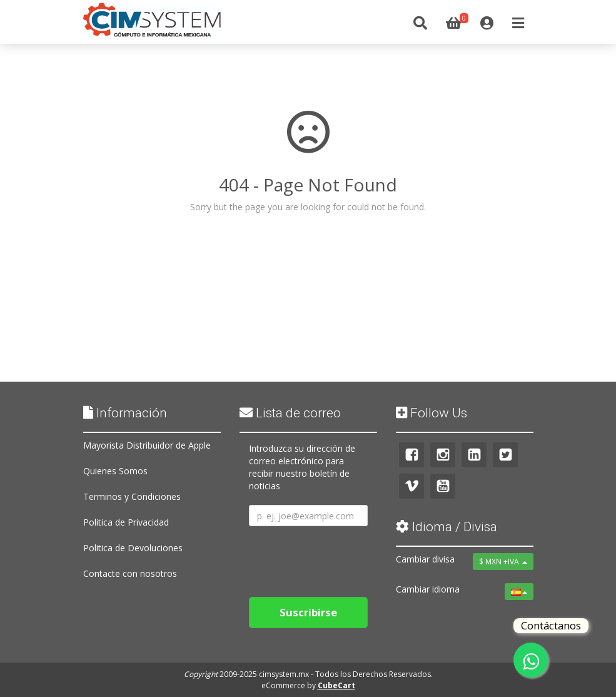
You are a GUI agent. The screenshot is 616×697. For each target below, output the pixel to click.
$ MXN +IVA (503, 562)
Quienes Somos (115, 471)
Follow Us (432, 413)
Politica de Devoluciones (133, 548)
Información (125, 413)
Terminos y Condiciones (132, 496)
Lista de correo (290, 413)
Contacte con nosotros (130, 573)
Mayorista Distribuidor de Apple (147, 445)
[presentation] (344, 557)
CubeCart (336, 685)
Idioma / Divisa (447, 527)
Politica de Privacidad (126, 522)
